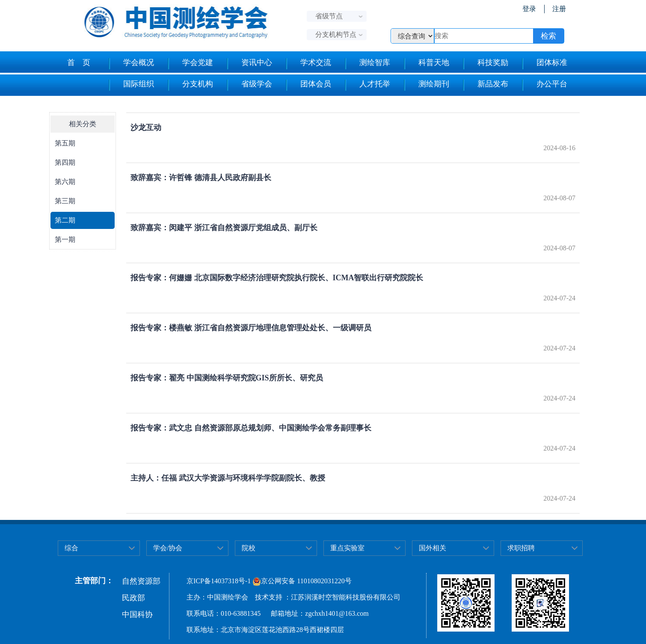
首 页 (79, 62)
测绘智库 (367, 64)
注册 (559, 9)
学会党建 (190, 64)
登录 (529, 9)
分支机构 (190, 85)
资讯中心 (249, 64)
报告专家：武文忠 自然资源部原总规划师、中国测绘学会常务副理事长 (251, 428)
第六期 (65, 182)
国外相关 (433, 548)
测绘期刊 (426, 85)
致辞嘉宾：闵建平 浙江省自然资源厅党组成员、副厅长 (224, 228)
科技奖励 (485, 64)
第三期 (65, 201)
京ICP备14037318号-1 (219, 581)
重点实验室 (347, 548)
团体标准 (544, 64)
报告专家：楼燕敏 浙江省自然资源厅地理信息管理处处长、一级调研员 (251, 328)
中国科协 (137, 614)
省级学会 (249, 85)
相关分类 (83, 124)
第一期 (65, 239)
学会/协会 (168, 548)
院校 (249, 548)
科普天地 (426, 64)
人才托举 (367, 85)
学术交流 (308, 64)
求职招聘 (521, 548)
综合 (71, 548)
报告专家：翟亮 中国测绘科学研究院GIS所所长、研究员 (227, 378)
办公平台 (544, 85)
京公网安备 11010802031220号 (302, 581)
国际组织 (131, 85)
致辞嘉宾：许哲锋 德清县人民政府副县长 (201, 178)
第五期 (65, 143)
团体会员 (308, 85)
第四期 (65, 162)
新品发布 (485, 85)
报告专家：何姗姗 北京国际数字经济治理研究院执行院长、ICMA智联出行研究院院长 (277, 278)
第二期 (65, 220)
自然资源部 (141, 581)
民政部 (133, 598)
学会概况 (131, 64)
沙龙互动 (146, 128)
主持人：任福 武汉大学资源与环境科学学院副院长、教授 (228, 478)
